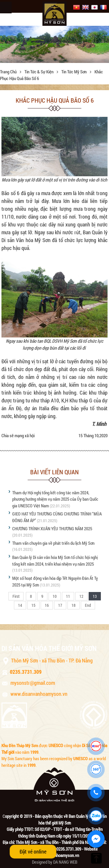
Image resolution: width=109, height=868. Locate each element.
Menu (6, 8)
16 (47, 605)
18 (74, 605)
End (88, 605)
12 (81, 596)
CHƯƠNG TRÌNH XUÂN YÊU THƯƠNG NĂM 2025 (52, 529)
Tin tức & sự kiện (39, 72)
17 (60, 605)
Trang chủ (9, 72)
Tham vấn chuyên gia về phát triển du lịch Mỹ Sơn (53, 543)
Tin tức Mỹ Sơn (74, 72)
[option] (54, 44)
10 (55, 596)
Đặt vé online (33, 851)
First (16, 596)
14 (20, 605)
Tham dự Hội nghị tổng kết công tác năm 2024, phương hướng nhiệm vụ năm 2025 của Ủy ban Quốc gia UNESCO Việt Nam (55, 499)
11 (68, 596)
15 (33, 605)
